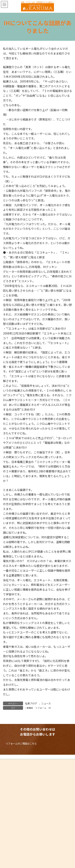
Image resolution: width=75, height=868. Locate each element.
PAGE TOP (7, 856)
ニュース (46, 703)
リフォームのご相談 (17, 844)
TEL (7, 848)
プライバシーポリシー (15, 763)
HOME (9, 840)
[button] (21, 743)
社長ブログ (31, 703)
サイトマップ (10, 770)
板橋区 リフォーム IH (39, 708)
